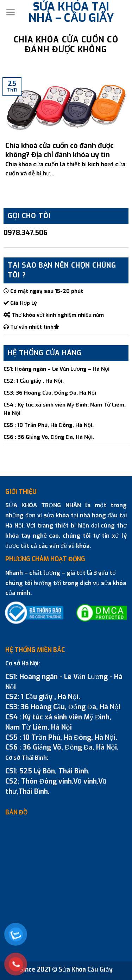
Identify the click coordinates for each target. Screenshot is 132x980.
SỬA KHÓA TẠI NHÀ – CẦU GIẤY (71, 12)
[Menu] (10, 12)
